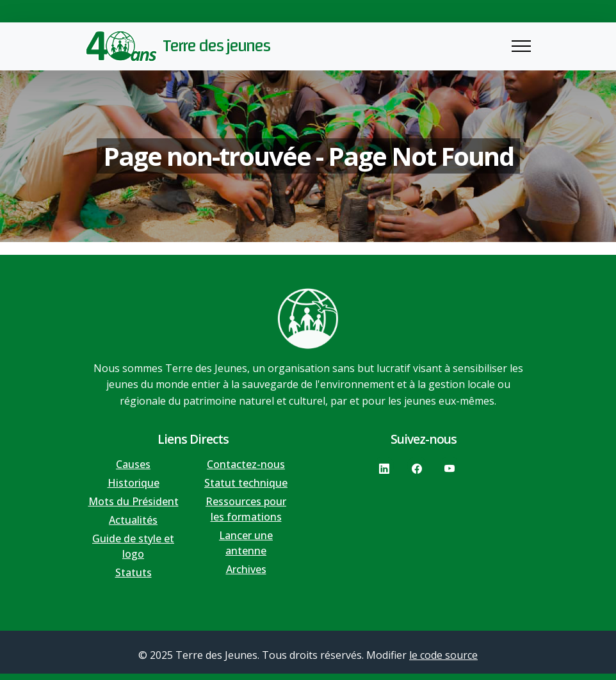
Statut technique (246, 483)
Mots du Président (134, 501)
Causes (133, 464)
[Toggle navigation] (521, 46)
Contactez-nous (246, 464)
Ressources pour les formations (246, 509)
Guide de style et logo (133, 546)
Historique (134, 483)
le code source (443, 655)
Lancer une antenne (246, 543)
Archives (246, 569)
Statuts (134, 572)
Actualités (133, 520)
